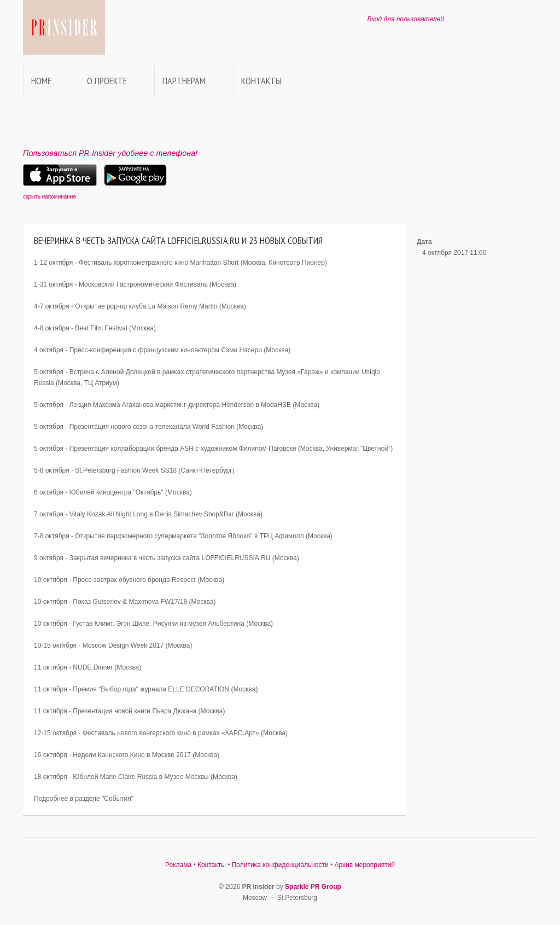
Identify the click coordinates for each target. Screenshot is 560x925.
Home (41, 81)
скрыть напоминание (49, 197)
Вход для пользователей (406, 19)
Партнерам (184, 81)
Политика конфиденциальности (280, 865)
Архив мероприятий (365, 865)
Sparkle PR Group (313, 887)
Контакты (261, 81)
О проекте (107, 81)
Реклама (178, 865)
